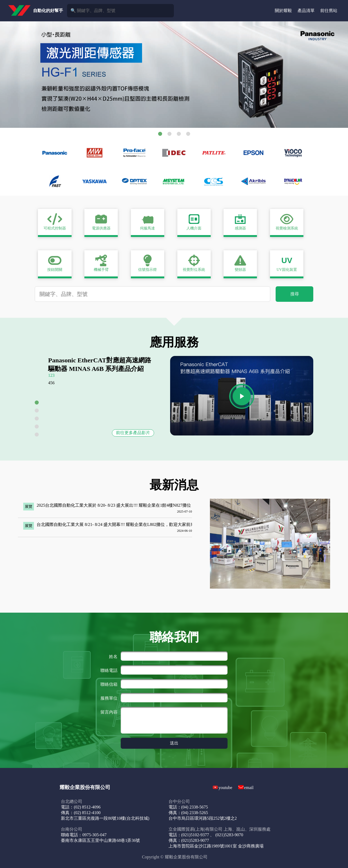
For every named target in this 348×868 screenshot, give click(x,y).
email (249, 788)
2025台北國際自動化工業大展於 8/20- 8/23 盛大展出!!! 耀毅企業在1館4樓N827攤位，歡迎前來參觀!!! (131, 505)
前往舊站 (329, 11)
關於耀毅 (283, 11)
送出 (174, 743)
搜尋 (295, 294)
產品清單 (306, 11)
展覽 (29, 507)
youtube (225, 788)
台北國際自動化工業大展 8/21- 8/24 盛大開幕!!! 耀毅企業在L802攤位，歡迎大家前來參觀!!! (122, 524)
